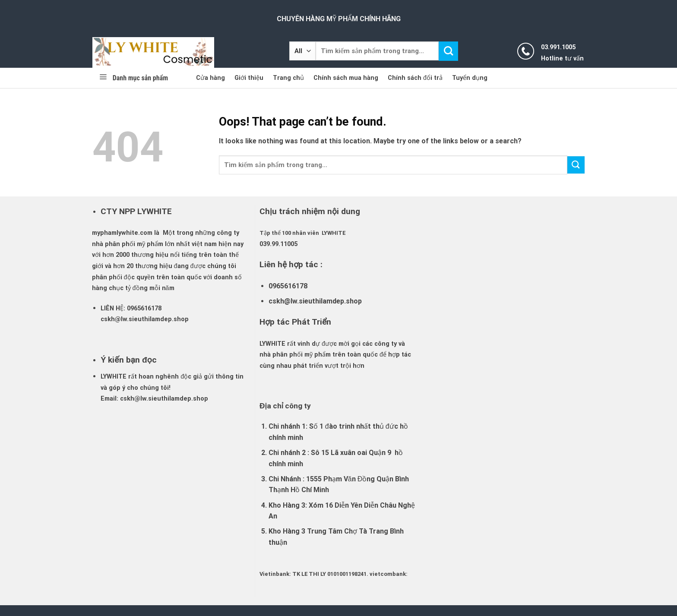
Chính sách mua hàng (346, 78)
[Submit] (448, 51)
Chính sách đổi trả (415, 78)
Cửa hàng (210, 78)
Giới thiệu (249, 78)
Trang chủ (288, 78)
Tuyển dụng (470, 78)
